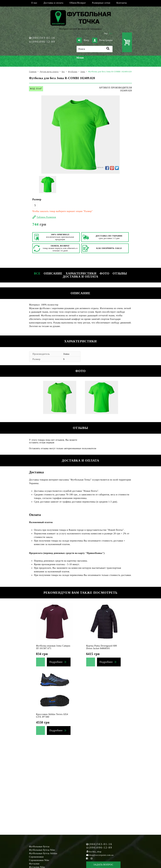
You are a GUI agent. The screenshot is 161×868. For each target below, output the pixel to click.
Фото (105, 274)
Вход (83, 40)
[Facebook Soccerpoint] (87, 858)
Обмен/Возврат (78, 3)
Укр (106, 33)
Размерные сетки (101, 3)
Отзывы (120, 274)
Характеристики (81, 274)
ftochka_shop (95, 852)
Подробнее (56, 662)
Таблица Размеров (46, 217)
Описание (53, 274)
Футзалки (34, 864)
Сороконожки (36, 857)
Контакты (122, 3)
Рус (111, 33)
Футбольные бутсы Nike (42, 850)
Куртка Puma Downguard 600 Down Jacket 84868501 (102, 647)
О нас (34, 3)
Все (37, 274)
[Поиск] (95, 49)
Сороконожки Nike (39, 860)
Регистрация (102, 40)
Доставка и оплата (53, 3)
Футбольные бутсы (39, 847)
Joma (66, 354)
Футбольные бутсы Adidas (43, 853)
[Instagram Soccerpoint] (91, 858)
